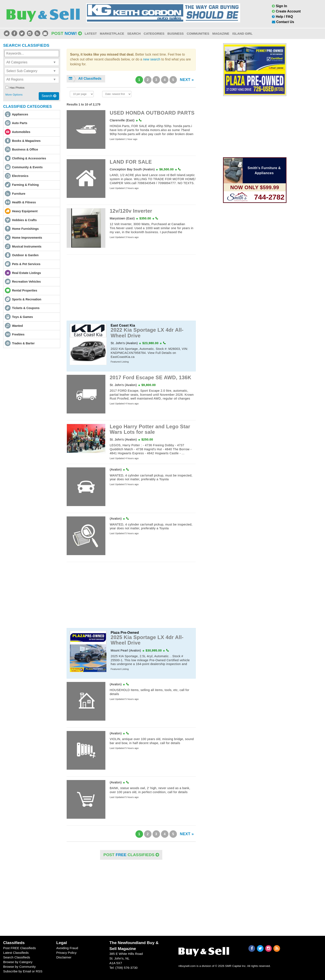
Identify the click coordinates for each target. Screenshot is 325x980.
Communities (198, 34)
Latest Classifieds (16, 953)
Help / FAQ (282, 17)
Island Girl (242, 34)
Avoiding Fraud (67, 948)
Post (67, 33)
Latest (91, 34)
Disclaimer (64, 957)
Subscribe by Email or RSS (23, 971)
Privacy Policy (66, 953)
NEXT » (187, 80)
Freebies (18, 334)
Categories (154, 34)
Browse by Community (19, 967)
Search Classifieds (17, 957)
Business (176, 34)
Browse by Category (18, 962)
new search (152, 59)
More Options (14, 95)
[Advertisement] (131, 288)
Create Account (286, 11)
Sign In (280, 6)
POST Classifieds (131, 855)
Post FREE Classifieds (20, 948)
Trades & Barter (23, 343)
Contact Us (283, 22)
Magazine (221, 34)
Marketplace (112, 34)
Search (134, 34)
